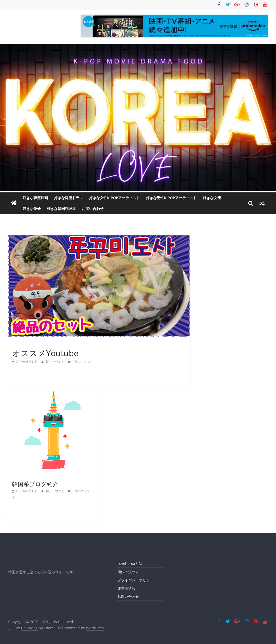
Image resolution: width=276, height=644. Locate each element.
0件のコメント (80, 362)
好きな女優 (212, 198)
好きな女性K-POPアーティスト (114, 198)
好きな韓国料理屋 (61, 209)
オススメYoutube (45, 353)
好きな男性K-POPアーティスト (171, 198)
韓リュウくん (55, 362)
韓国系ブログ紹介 (35, 484)
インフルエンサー (27, 344)
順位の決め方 (128, 572)
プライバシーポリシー (135, 580)
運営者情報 (126, 588)
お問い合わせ (93, 209)
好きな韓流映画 (35, 198)
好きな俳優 (32, 209)
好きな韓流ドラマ (68, 198)
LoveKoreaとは (130, 563)
